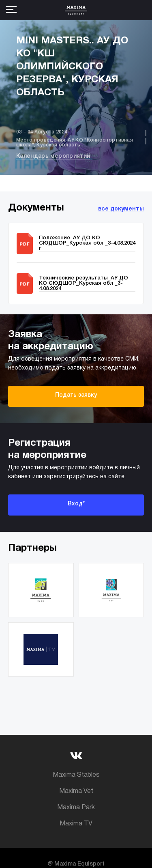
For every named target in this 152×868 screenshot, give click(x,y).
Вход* (76, 504)
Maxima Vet (76, 791)
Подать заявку (76, 395)
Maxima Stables (76, 775)
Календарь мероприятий (53, 156)
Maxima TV (76, 824)
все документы (121, 209)
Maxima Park (76, 808)
